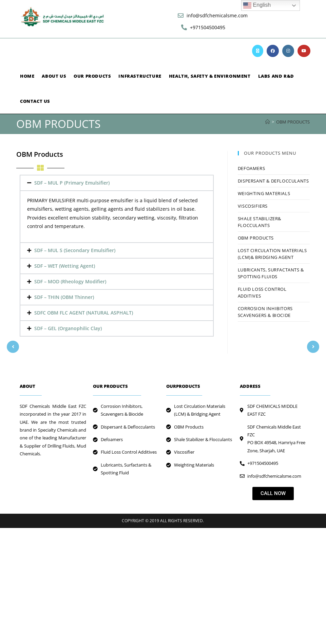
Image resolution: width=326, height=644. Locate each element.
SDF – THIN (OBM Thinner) (64, 297)
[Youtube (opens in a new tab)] (304, 51)
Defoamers (251, 168)
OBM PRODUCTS (293, 122)
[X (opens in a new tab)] (258, 51)
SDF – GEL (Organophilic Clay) (68, 328)
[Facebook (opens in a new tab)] (273, 51)
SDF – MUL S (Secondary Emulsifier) (75, 250)
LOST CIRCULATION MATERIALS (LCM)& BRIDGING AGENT (272, 254)
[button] (117, 183)
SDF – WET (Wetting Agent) (65, 266)
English (257, 5)
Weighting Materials (264, 193)
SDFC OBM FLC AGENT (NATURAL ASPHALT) (84, 313)
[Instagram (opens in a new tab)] (288, 51)
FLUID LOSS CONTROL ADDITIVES (262, 292)
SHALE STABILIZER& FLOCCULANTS (260, 222)
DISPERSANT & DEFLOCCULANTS (273, 181)
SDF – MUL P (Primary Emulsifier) (72, 183)
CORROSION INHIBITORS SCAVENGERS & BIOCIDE (265, 312)
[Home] (267, 122)
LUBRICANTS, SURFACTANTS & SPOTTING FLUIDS (271, 273)
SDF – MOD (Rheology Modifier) (70, 281)
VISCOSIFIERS (253, 206)
